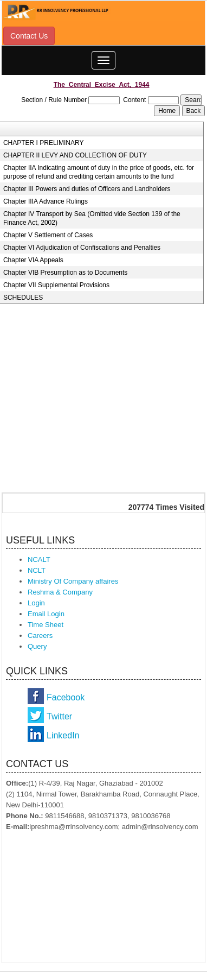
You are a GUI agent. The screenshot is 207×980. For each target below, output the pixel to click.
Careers (40, 636)
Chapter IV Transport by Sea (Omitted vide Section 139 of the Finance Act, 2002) (92, 218)
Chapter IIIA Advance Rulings (46, 201)
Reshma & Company (60, 592)
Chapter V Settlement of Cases (48, 235)
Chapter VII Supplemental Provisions (56, 285)
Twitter (59, 716)
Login (36, 603)
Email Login (46, 614)
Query (37, 646)
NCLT (37, 570)
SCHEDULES (23, 298)
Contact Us (29, 36)
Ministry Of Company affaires (73, 581)
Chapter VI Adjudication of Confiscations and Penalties (82, 248)
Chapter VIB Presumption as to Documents (65, 273)
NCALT (39, 559)
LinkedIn (63, 735)
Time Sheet (46, 625)
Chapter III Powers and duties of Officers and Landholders (87, 189)
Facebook (66, 697)
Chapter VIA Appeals (33, 260)
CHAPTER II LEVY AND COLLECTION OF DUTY (75, 155)
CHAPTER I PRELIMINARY (43, 143)
